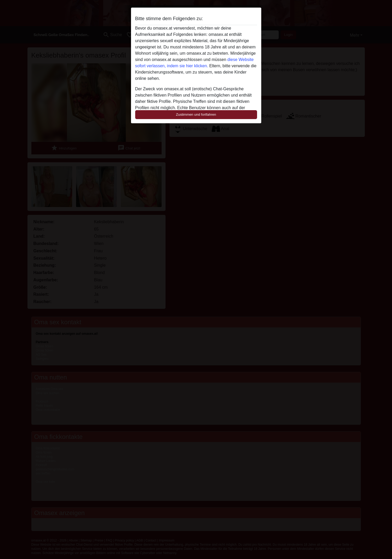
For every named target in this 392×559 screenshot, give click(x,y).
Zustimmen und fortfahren (196, 114)
